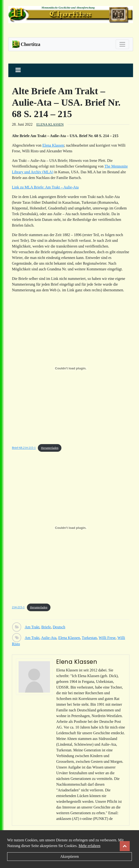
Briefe (46, 627)
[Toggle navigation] (122, 44)
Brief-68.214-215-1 (24, 448)
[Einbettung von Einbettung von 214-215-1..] (71, 528)
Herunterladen (50, 448)
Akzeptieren (69, 856)
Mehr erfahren (89, 846)
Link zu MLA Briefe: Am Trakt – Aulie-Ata (45, 187)
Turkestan (89, 638)
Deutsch (59, 627)
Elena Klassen (50, 124)
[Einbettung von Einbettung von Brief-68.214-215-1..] (71, 368)
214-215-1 (18, 607)
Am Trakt (32, 627)
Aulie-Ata (49, 638)
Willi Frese (107, 638)
